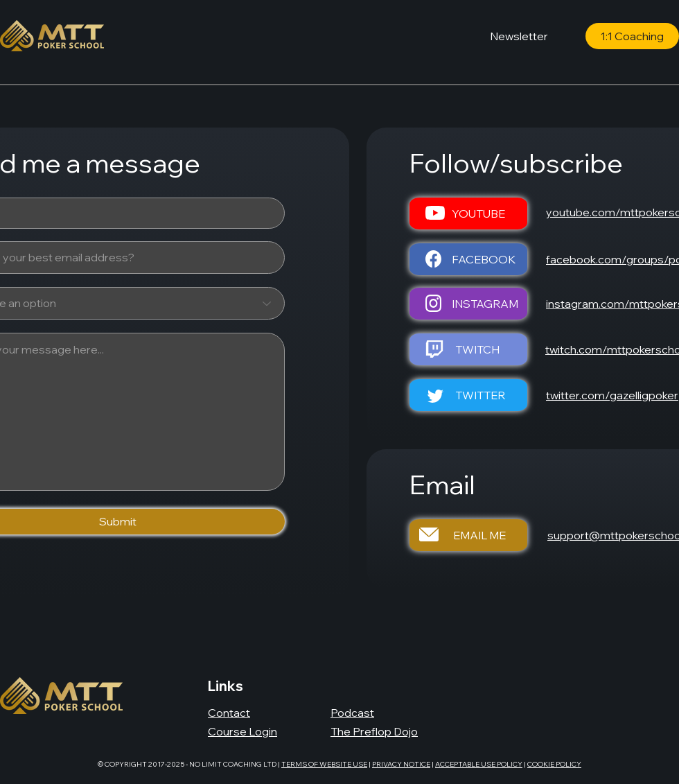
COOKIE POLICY (554, 764)
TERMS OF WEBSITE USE (324, 764)
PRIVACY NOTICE (401, 764)
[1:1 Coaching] (632, 36)
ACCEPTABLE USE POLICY (479, 764)
